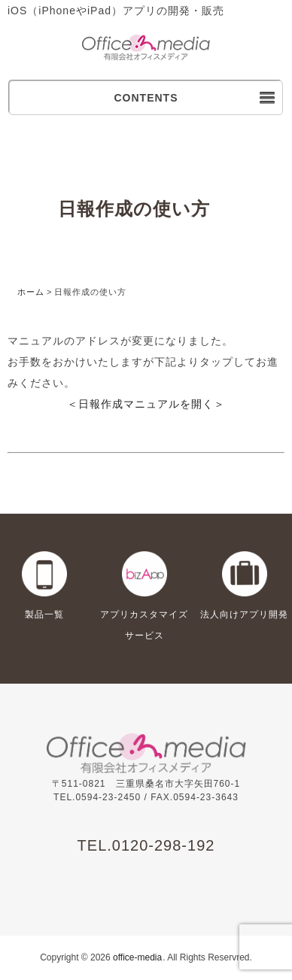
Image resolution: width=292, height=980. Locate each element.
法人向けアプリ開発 (244, 614)
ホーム (31, 292)
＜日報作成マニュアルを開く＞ (146, 404)
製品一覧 (44, 614)
